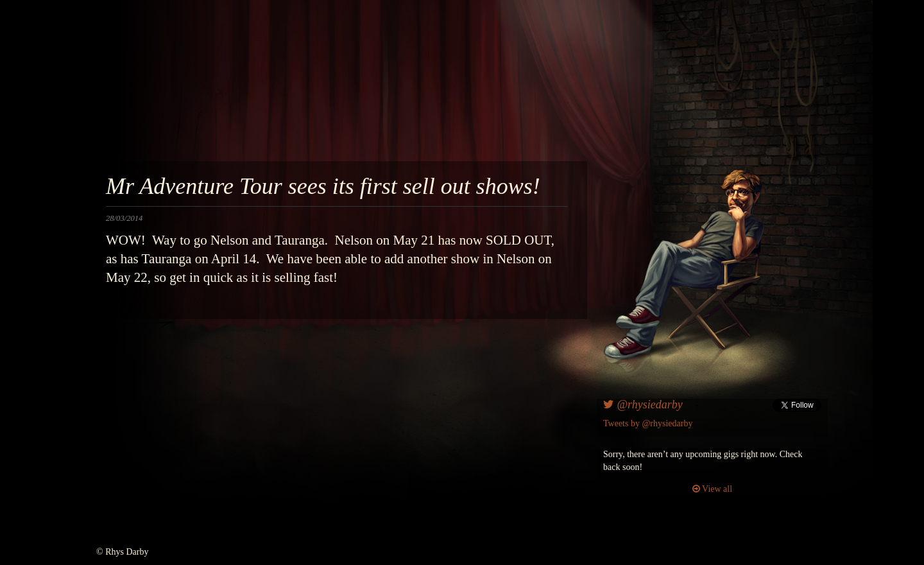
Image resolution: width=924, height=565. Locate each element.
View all (712, 489)
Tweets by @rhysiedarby (648, 423)
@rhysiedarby (643, 404)
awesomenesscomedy (595, 90)
